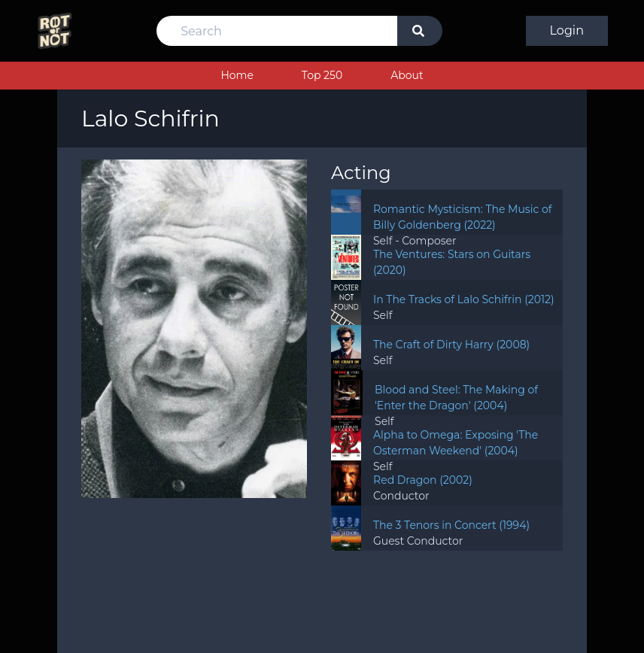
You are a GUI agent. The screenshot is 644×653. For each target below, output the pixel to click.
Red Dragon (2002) (423, 480)
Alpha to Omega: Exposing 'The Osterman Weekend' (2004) (456, 443)
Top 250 (322, 75)
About (407, 75)
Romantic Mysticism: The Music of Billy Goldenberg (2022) (463, 217)
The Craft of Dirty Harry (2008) (451, 345)
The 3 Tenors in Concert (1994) (451, 525)
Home (237, 75)
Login (567, 30)
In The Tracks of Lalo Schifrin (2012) (464, 299)
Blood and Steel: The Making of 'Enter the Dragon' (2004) (456, 398)
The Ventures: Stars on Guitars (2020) (452, 262)
